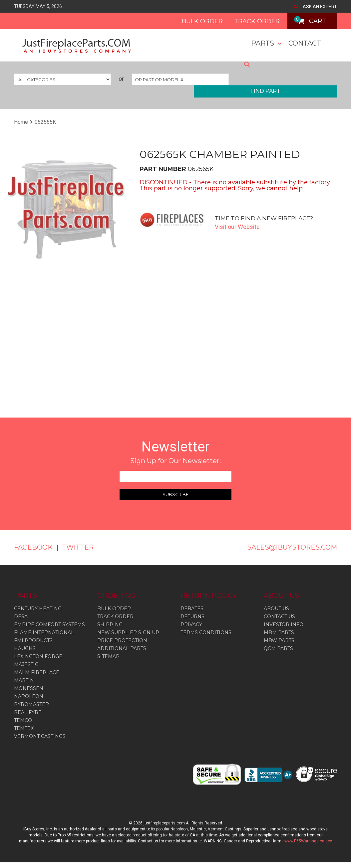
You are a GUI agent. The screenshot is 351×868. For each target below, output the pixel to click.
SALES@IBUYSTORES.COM (292, 547)
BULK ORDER (202, 21)
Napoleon (29, 696)
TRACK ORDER (257, 21)
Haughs (25, 648)
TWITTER (78, 547)
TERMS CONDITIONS (206, 632)
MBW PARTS (279, 640)
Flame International (44, 632)
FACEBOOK (33, 547)
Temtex (24, 728)
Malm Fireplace (37, 672)
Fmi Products (33, 640)
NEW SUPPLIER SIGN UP (128, 632)
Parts (263, 43)
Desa (21, 616)
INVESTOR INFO (284, 624)
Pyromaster (31, 704)
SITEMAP (108, 656)
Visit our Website (237, 227)
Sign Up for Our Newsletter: (175, 461)
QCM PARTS (278, 648)
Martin (24, 680)
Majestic (26, 664)
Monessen (29, 688)
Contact (305, 43)
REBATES (192, 608)
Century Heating (38, 608)
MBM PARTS (279, 632)
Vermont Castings (40, 736)
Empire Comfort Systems (49, 624)
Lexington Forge (38, 656)
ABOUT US (276, 608)
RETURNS (192, 616)
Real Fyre (28, 712)
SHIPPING (110, 624)
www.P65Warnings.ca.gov (308, 841)
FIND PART (265, 91)
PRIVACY (191, 624)
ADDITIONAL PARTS (122, 648)
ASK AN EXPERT (320, 7)
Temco (23, 720)
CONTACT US (279, 616)
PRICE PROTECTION (122, 640)
